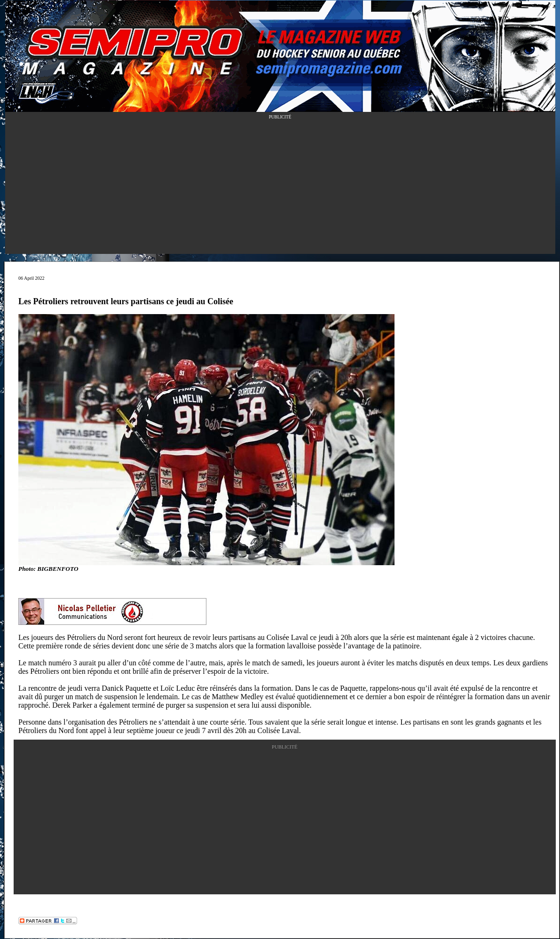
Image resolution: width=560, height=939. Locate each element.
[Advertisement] (280, 188)
